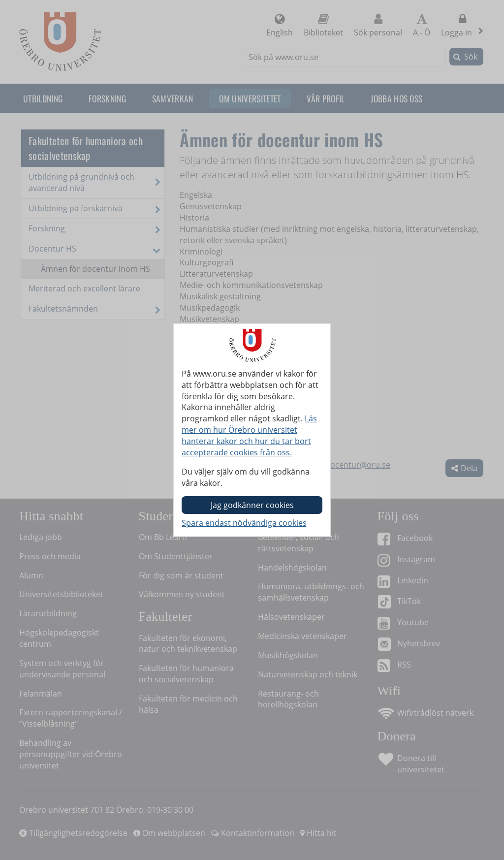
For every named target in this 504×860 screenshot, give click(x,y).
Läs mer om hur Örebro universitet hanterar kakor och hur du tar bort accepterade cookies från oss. (249, 435)
